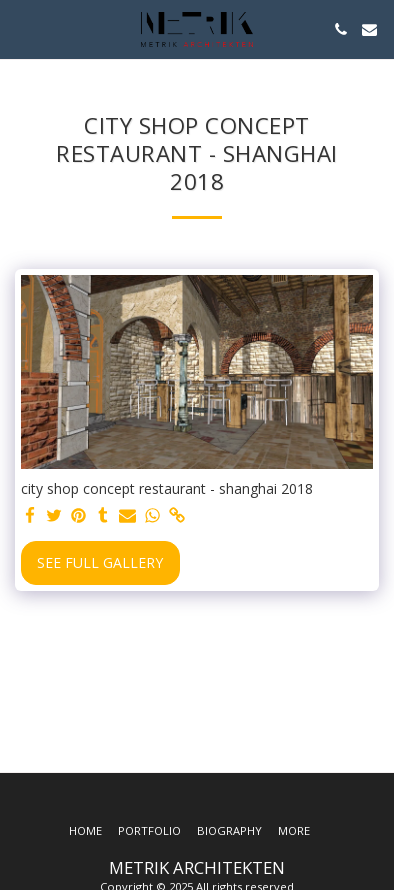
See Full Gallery (100, 562)
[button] (22, 28)
